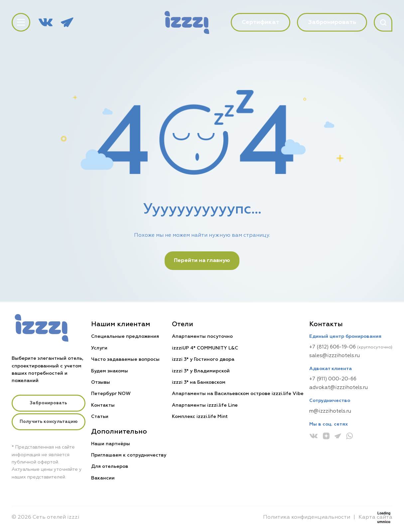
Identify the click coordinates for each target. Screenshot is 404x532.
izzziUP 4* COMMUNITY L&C (205, 348)
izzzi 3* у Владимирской (201, 371)
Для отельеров (110, 466)
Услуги (99, 348)
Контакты (103, 405)
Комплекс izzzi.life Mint (200, 417)
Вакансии (103, 478)
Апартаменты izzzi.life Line (205, 405)
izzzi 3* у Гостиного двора (203, 359)
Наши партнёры (111, 444)
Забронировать (48, 403)
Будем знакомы (110, 371)
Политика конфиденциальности (307, 517)
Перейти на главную (202, 261)
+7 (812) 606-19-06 (333, 347)
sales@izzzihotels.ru (335, 356)
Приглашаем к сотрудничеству (129, 455)
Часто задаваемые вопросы (125, 359)
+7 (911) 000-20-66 (333, 379)
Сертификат (261, 22)
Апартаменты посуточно (202, 336)
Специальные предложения (125, 336)
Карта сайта (375, 517)
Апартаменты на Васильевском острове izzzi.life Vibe (238, 394)
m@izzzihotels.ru (330, 411)
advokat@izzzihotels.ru (338, 388)
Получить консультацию (49, 422)
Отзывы (101, 382)
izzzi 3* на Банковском (199, 382)
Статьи (100, 417)
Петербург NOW (111, 394)
